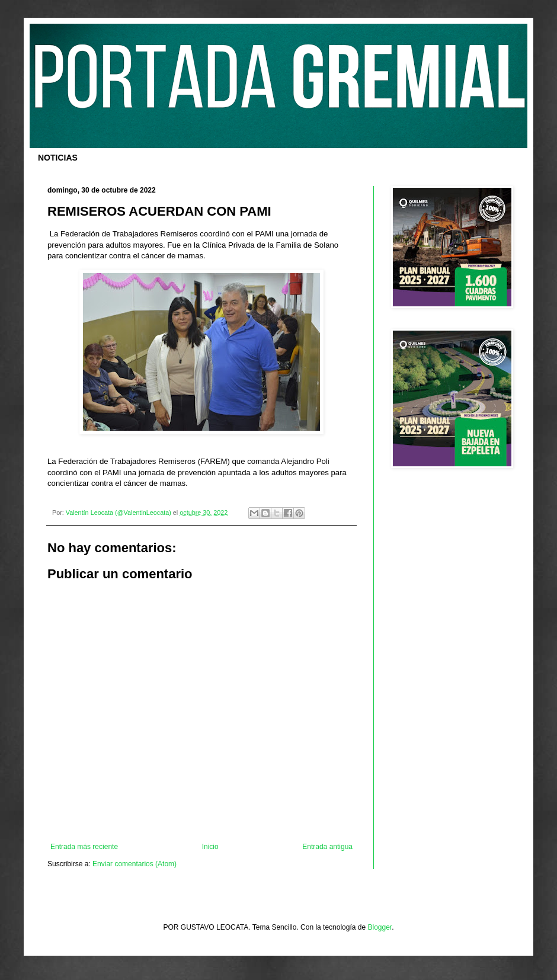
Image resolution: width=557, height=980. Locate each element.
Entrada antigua (327, 847)
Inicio (210, 847)
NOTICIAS (58, 158)
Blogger (380, 927)
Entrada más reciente (84, 847)
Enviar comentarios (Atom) (135, 864)
